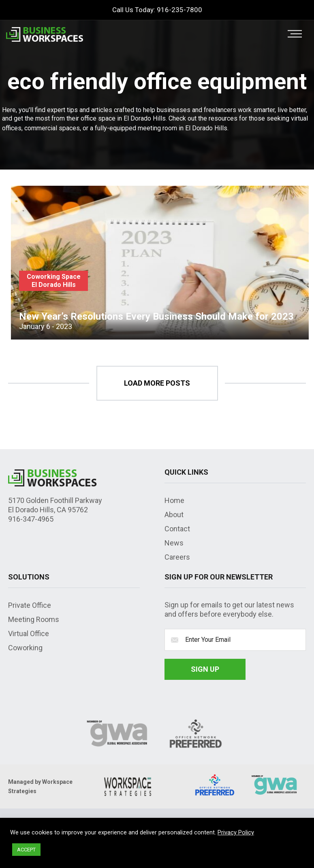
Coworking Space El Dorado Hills (54, 281)
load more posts (157, 383)
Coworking (25, 648)
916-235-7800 (179, 10)
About (174, 515)
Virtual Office (29, 633)
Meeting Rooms (34, 619)
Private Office (30, 605)
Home (174, 500)
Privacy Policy (236, 832)
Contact (177, 529)
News (174, 543)
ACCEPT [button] (26, 850)
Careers (177, 557)
